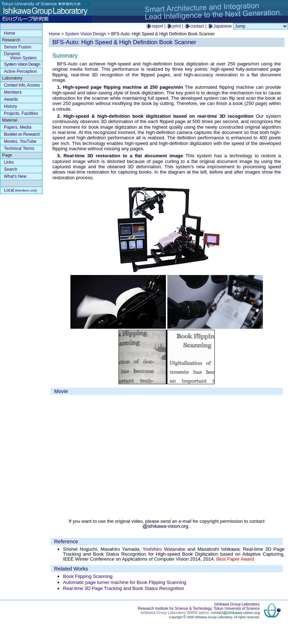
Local (21, 190)
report (157, 26)
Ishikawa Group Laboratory (237, 604)
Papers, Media (18, 127)
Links (9, 162)
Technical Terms (19, 148)
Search (11, 169)
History (10, 106)
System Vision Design (86, 34)
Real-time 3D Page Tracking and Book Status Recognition (123, 588)
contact (197, 26)
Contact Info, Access (22, 85)
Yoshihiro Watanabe (164, 549)
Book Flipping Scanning (88, 576)
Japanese (223, 26)
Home (54, 34)
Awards (11, 99)
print (176, 26)
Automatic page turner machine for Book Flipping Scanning (125, 582)
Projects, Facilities (21, 113)
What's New (15, 176)
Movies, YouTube (20, 141)
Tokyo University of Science (237, 608)
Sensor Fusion (18, 47)
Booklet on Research (22, 134)
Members (13, 92)
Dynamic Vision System (20, 56)
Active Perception (20, 71)
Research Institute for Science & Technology (175, 608)
